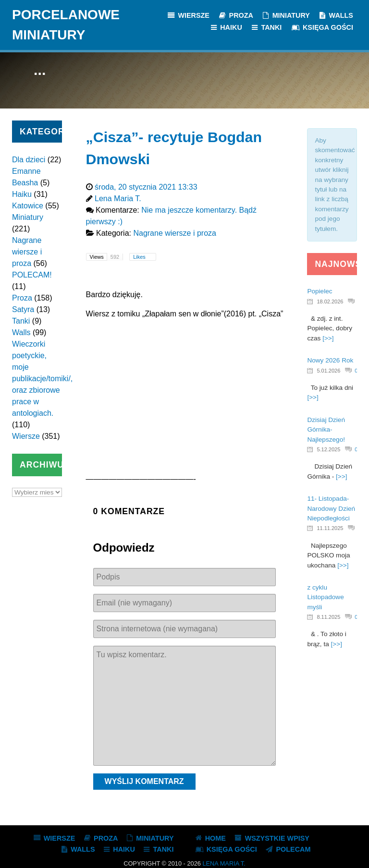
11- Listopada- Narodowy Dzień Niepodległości (331, 508)
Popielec (320, 291)
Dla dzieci (29, 160)
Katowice (28, 206)
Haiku (22, 194)
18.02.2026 (330, 301)
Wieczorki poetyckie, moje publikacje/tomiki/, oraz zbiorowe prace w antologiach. (42, 379)
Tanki (21, 321)
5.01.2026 (328, 371)
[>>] (328, 338)
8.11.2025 (328, 617)
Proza (22, 298)
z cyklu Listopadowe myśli (325, 597)
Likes (140, 257)
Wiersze (26, 436)
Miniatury (28, 217)
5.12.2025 (328, 449)
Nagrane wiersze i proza (27, 252)
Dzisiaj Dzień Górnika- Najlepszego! (326, 430)
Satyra (23, 309)
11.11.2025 (330, 528)
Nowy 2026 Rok (330, 360)
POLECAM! (32, 275)
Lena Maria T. (224, 863)
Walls (21, 332)
